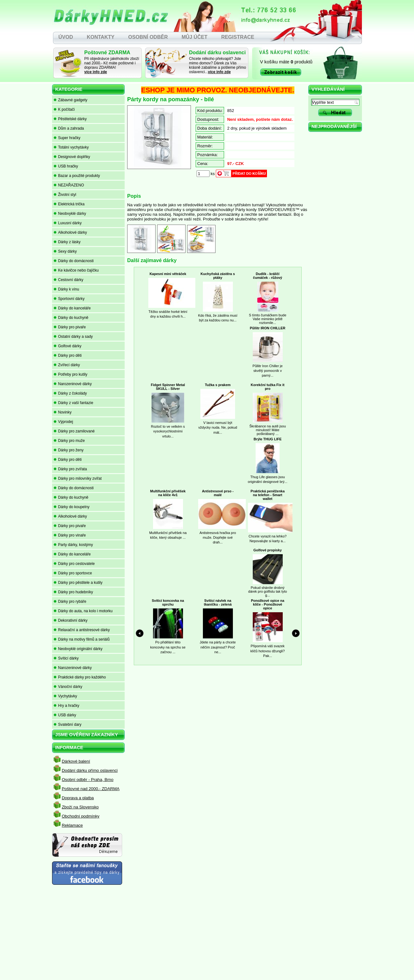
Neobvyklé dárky (70, 214)
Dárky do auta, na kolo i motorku (83, 611)
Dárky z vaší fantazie (73, 403)
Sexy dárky (65, 251)
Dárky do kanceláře (72, 308)
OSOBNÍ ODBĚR (148, 37)
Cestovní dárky (68, 280)
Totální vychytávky (71, 147)
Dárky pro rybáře (70, 601)
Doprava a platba (78, 798)
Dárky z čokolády (70, 393)
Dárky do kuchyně (71, 318)
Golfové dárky (68, 346)
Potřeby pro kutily (71, 374)
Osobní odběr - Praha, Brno (88, 780)
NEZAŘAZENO (69, 185)
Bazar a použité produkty (77, 176)
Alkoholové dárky (70, 232)
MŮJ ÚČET (194, 37)
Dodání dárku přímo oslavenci (90, 770)
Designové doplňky (72, 157)
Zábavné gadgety (71, 100)
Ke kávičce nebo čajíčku (76, 270)
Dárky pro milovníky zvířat (78, 478)
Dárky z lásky (67, 242)
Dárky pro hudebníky (73, 592)
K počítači (64, 109)
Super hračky (67, 138)
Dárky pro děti (68, 355)
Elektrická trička (69, 204)
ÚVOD (66, 37)
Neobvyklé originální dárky (78, 649)
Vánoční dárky (68, 687)
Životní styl (65, 195)
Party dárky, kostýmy (73, 545)
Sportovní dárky (69, 299)
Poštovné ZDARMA (107, 53)
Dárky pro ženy (69, 450)
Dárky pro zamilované (74, 431)
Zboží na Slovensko (80, 807)
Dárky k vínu (66, 289)
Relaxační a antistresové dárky (82, 630)
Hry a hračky (66, 706)
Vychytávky (65, 696)
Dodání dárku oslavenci (217, 53)
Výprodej (63, 422)
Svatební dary (68, 725)
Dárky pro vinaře (70, 535)
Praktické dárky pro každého (80, 677)
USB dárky (65, 715)
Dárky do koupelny (71, 507)
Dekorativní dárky (71, 620)
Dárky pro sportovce (73, 573)
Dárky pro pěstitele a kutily (78, 583)
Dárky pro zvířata (70, 469)
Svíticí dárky (66, 658)
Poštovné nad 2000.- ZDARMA (91, 789)
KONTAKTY (101, 37)
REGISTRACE (238, 37)
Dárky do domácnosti (74, 261)
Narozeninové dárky (73, 384)
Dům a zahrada (69, 128)
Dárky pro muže (69, 441)
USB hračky (66, 166)
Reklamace (72, 825)
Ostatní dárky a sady (73, 337)
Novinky (63, 412)
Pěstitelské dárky (70, 119)
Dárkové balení (76, 761)
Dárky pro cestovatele (74, 564)
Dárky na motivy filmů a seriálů (82, 639)
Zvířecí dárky (67, 365)
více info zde (96, 72)
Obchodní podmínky (81, 816)
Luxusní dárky (68, 223)
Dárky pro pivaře (70, 327)
